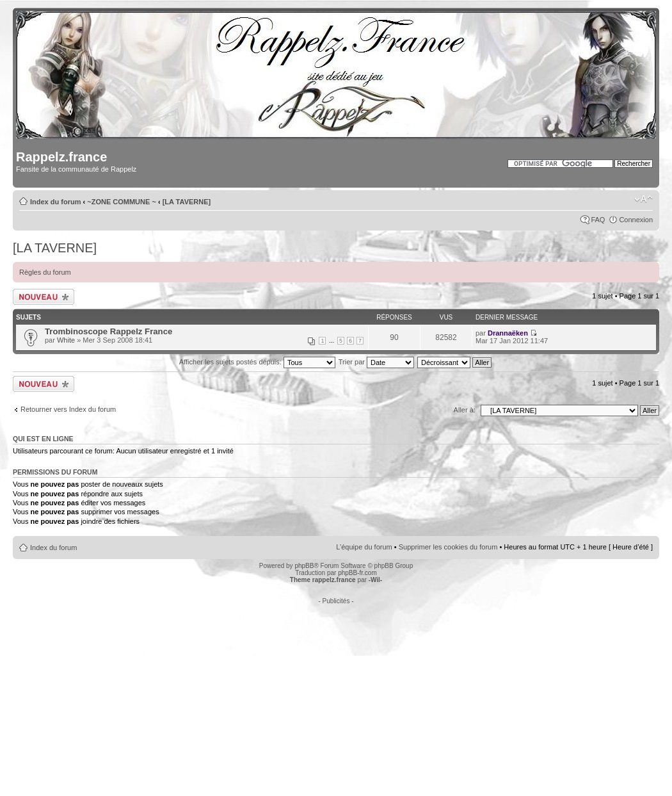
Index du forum (55, 202)
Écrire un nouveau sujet (44, 297)
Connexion (636, 220)
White (66, 340)
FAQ (598, 220)
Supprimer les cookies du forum (448, 547)
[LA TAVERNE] (187, 202)
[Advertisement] (336, 694)
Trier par (376, 362)
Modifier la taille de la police (644, 199)
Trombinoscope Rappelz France (108, 331)
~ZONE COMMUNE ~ (122, 202)
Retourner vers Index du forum (68, 409)
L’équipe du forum (364, 547)
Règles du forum (45, 272)
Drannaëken (508, 333)
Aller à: (465, 410)
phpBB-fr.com (357, 573)
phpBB (304, 566)
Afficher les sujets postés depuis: (257, 362)
